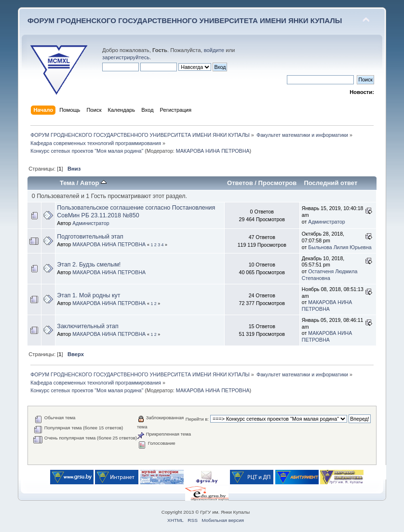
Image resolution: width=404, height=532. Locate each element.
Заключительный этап (88, 326)
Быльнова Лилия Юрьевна (340, 247)
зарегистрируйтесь (126, 57)
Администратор (91, 223)
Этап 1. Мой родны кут (88, 295)
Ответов (240, 183)
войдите (214, 50)
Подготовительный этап (90, 237)
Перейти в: (197, 419)
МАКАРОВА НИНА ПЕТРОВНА (213, 151)
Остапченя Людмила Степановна (330, 275)
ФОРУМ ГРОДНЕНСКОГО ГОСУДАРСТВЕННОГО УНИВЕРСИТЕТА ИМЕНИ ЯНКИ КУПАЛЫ (185, 20)
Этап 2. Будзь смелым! (89, 265)
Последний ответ (330, 183)
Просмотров (278, 183)
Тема (67, 183)
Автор (93, 183)
